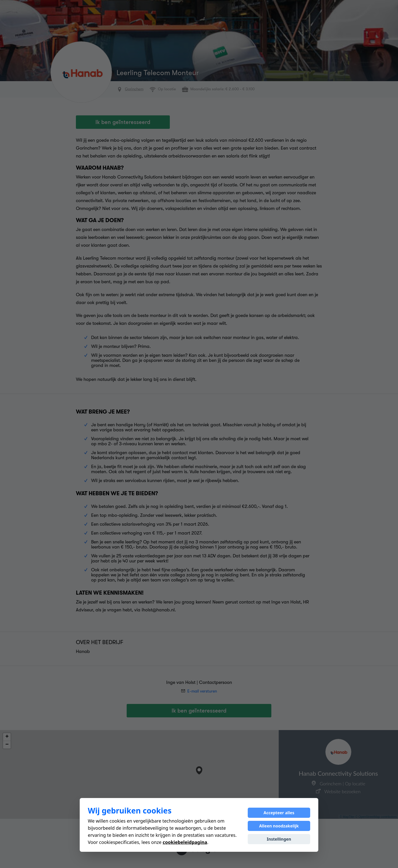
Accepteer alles (279, 813)
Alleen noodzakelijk (279, 826)
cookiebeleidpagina (185, 842)
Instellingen (279, 839)
